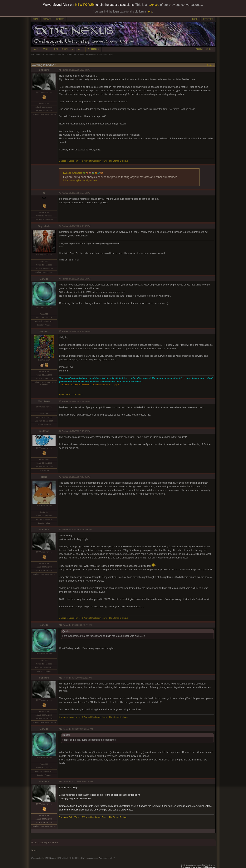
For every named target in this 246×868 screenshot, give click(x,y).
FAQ (35, 49)
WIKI (45, 49)
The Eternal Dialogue (118, 161)
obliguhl (44, 70)
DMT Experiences (89, 55)
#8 (60, 477)
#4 (60, 279)
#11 (61, 678)
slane (44, 477)
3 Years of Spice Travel (70, 161)
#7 (60, 431)
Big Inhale (44, 226)
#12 (61, 729)
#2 (60, 193)
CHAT (36, 19)
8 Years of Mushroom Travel (95, 161)
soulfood (44, 431)
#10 (61, 625)
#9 (60, 530)
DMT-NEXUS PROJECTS (68, 55)
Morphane (44, 401)
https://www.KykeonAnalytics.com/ (81, 180)
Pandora (44, 332)
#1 (60, 70)
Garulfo (44, 279)
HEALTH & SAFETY (63, 49)
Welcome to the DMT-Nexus (43, 55)
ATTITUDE (93, 49)
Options (211, 65)
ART (81, 49)
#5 (60, 331)
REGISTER (208, 19)
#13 (61, 782)
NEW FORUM (85, 5)
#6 (60, 401)
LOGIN (195, 19)
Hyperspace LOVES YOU (71, 394)
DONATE (60, 19)
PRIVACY (47, 19)
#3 (60, 226)
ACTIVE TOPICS (204, 49)
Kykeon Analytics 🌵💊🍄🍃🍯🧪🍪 (83, 173)
